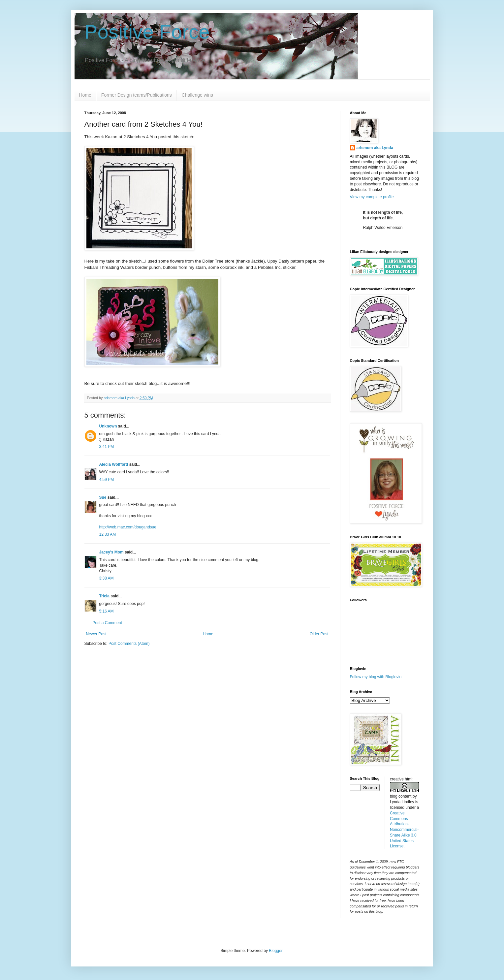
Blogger (276, 951)
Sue (103, 497)
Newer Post (96, 634)
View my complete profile (372, 197)
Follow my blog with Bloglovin (376, 677)
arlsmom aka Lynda (375, 148)
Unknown (108, 426)
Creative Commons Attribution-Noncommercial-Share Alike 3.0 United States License (404, 830)
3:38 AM (107, 578)
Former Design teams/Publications (137, 95)
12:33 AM (108, 534)
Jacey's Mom (111, 552)
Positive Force (147, 32)
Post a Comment (107, 623)
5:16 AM (107, 611)
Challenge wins (197, 95)
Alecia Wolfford (114, 464)
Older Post (319, 634)
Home (85, 95)
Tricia (104, 596)
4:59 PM (107, 480)
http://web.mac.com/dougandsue (128, 527)
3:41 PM (107, 447)
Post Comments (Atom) (129, 644)
